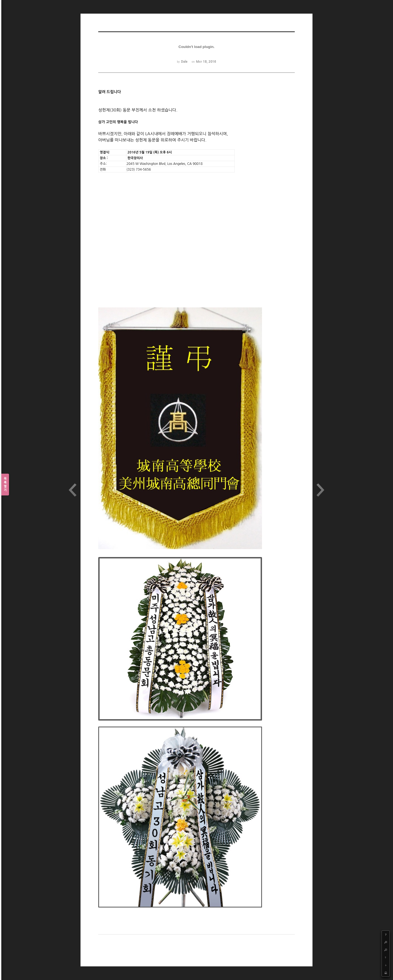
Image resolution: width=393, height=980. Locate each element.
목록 (5, 485)
